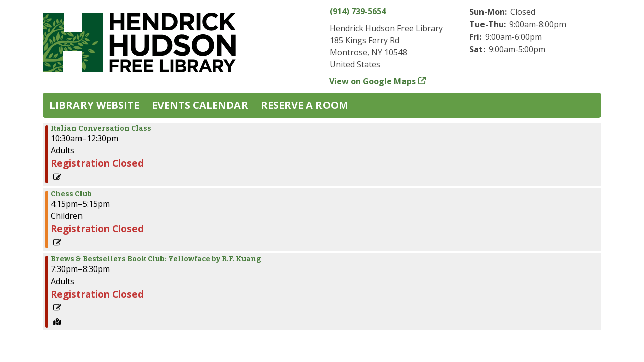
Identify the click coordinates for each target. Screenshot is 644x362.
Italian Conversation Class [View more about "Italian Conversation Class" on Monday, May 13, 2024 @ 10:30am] (101, 129)
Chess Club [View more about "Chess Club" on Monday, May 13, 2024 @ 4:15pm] (71, 194)
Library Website (94, 105)
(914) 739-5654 (358, 11)
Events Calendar (200, 105)
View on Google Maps (373, 81)
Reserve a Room (304, 105)
